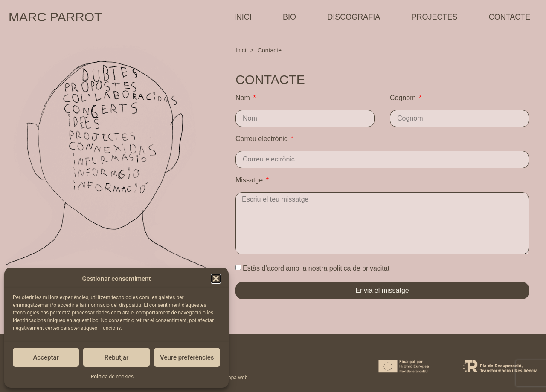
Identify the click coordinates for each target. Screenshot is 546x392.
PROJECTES (434, 17)
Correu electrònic (262, 139)
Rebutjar (116, 357)
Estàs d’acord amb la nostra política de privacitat (316, 268)
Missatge (250, 180)
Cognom (404, 98)
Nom (244, 98)
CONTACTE (510, 17)
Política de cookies (112, 377)
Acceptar (46, 357)
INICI (243, 17)
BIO (289, 17)
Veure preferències (187, 357)
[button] (216, 279)
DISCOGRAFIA (354, 17)
